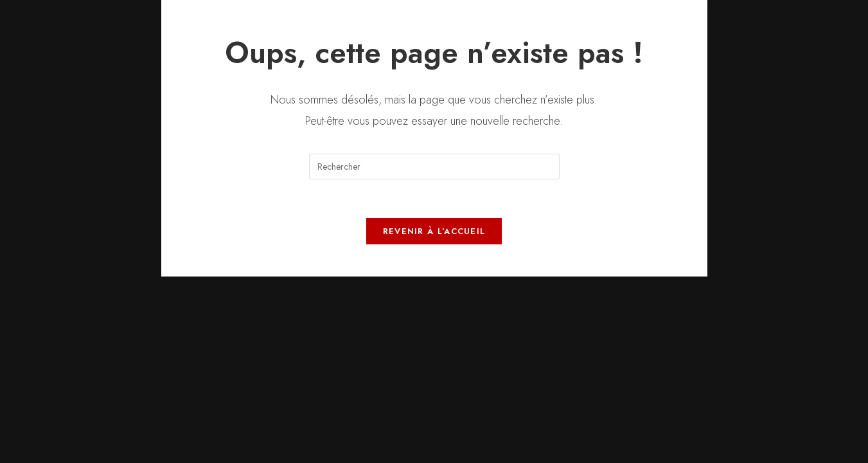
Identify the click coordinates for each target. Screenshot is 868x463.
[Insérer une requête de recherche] (434, 167)
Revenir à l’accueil (434, 231)
